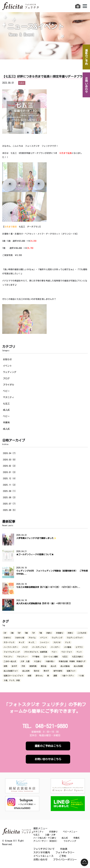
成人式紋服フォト (11, 671)
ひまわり (7, 638)
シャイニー (45, 642)
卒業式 (76, 838)
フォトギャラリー (65, 852)
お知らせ (7, 359)
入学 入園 (25, 661)
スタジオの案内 (42, 852)
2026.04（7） (10, 453)
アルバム (32, 638)
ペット (79, 652)
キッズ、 (32, 642)
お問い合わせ (40, 860)
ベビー (6, 391)
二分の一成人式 (10, 661)
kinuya (9, 841)
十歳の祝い (50, 661)
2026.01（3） (10, 472)
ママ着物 (36, 657)
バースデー (55, 647)
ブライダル (9, 385)
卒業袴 (6, 423)
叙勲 (5, 666)
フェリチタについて (44, 849)
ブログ (6, 378)
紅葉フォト (71, 671)
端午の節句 (58, 671)
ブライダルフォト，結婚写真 (36, 652)
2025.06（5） (10, 510)
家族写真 (33, 666)
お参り (49, 633)
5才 (19, 633)
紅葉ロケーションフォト (13, 676)
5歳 (26, 633)
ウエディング (70, 841)
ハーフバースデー (11, 647)
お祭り (70, 633)
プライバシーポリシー (65, 860)
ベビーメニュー (70, 832)
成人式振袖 (65, 666)
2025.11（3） (10, 485)
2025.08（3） (10, 497)
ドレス (68, 642)
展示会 (44, 666)
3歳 (12, 633)
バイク (25, 647)
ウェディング (10, 372)
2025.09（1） (10, 491)
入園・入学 (50, 835)
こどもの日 (82, 633)
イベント (7, 366)
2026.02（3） (10, 466)
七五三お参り (77, 657)
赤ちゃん (39, 676)
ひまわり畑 (20, 638)
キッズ (21, 642)
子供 (23, 666)
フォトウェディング (12, 652)
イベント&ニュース (43, 856)
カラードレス (9, 642)
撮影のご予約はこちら (48, 746)
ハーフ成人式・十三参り (45, 838)
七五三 (6, 404)
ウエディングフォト (75, 638)
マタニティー (22, 657)
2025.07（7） (10, 504)
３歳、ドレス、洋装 (12, 680)
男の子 (46, 671)
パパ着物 (68, 647)
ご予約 (63, 856)
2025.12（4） (10, 478)
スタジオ (57, 642)
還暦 (55, 676)
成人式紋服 (78, 666)
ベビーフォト (67, 652)
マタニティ (9, 397)
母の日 (37, 671)
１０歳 (81, 676)
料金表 (64, 849)
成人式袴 (26, 671)
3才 (5, 633)
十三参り (37, 661)
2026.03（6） (10, 460)
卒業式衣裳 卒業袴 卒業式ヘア (72, 661)
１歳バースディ (68, 676)
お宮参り (60, 633)
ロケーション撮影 (51, 657)
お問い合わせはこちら (48, 759)
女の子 (14, 666)
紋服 (29, 676)
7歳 (41, 633)
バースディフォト (39, 647)
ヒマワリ (79, 647)
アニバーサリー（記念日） (46, 841)
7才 (33, 633)
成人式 (6, 410)
